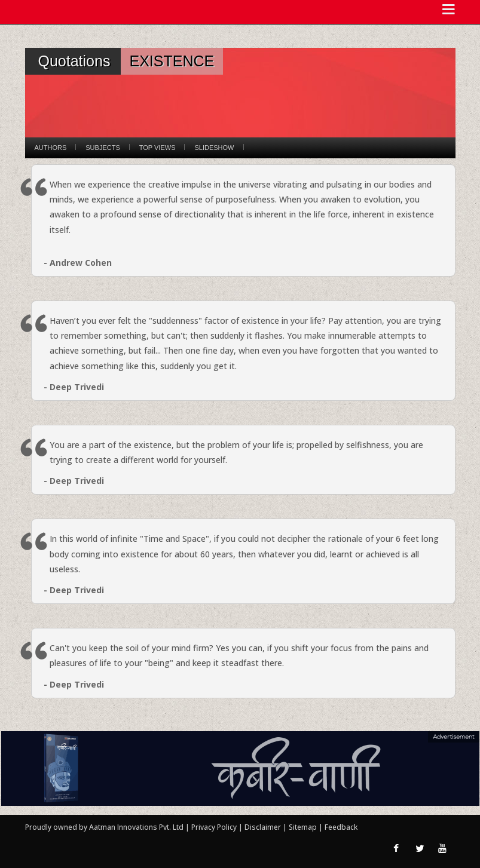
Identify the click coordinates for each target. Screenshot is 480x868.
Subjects (103, 148)
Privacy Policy (215, 827)
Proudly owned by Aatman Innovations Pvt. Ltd (104, 827)
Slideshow (214, 148)
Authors (51, 148)
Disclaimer (263, 827)
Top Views (158, 148)
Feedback (341, 827)
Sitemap (304, 827)
